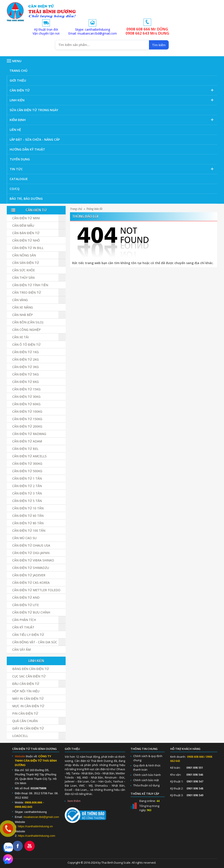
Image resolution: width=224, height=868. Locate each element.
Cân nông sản (24, 255)
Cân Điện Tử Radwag (29, 434)
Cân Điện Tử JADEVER (29, 575)
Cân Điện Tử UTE (25, 605)
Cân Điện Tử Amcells (29, 456)
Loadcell (20, 736)
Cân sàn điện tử (26, 263)
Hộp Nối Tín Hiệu (26, 691)
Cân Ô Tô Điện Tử (26, 345)
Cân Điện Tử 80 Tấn (28, 523)
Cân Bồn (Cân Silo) (28, 322)
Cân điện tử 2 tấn (27, 486)
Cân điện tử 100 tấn (29, 530)
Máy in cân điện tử (28, 699)
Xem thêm (74, 801)
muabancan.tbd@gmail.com (41, 817)
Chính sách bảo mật (146, 780)
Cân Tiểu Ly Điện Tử (28, 635)
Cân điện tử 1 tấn (27, 478)
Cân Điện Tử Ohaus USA (31, 545)
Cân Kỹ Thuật (23, 627)
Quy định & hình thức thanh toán (147, 768)
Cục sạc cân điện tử (29, 676)
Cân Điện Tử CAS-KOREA (31, 583)
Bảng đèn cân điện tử (31, 669)
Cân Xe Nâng (23, 307)
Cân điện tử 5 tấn (27, 501)
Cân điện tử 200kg (27, 426)
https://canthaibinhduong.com (37, 836)
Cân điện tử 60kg (26, 404)
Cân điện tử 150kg (27, 419)
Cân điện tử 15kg (26, 389)
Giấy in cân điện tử (28, 728)
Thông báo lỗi (94, 209)
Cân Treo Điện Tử (27, 292)
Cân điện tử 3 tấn (27, 493)
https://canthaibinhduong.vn (35, 826)
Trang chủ (76, 209)
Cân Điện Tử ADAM (27, 441)
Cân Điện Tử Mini (26, 218)
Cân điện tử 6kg (25, 382)
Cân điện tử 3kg (25, 367)
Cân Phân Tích (24, 620)
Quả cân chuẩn (25, 721)
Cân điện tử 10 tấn (28, 508)
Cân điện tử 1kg (25, 352)
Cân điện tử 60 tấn (28, 516)
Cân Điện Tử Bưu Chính (31, 612)
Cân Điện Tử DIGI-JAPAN (31, 553)
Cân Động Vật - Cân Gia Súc (35, 642)
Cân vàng (20, 300)
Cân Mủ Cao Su (24, 538)
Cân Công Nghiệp (26, 330)
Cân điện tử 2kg (25, 359)
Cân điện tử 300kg (27, 464)
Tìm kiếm (159, 45)
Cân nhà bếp (23, 315)
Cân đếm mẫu (23, 225)
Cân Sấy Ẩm (21, 650)
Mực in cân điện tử (28, 706)
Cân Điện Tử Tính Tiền (30, 285)
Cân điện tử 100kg (27, 411)
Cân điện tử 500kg (27, 471)
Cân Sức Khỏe (24, 270)
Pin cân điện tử (25, 713)
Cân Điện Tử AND (26, 597)
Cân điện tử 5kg (25, 374)
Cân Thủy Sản (23, 278)
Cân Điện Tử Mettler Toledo (36, 590)
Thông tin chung (144, 749)
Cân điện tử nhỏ (26, 240)
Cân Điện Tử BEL (25, 449)
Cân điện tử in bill (28, 248)
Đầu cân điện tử (26, 684)
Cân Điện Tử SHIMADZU (31, 568)
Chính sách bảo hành (147, 775)
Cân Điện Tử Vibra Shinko (33, 560)
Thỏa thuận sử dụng (146, 785)
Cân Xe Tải (20, 337)
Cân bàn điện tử (26, 233)
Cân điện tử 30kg (26, 397)
